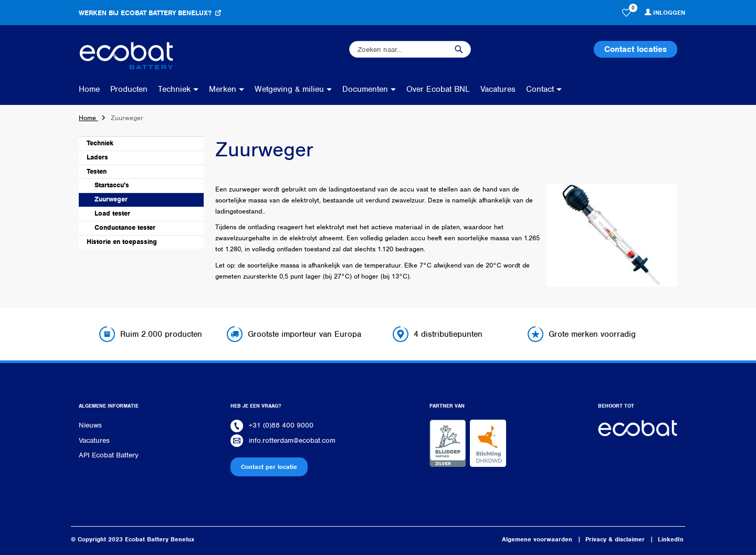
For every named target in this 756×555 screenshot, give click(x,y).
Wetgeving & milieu (289, 89)
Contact (540, 89)
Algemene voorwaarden (537, 539)
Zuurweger (111, 199)
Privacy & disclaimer (615, 539)
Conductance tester (125, 227)
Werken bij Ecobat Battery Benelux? (145, 13)
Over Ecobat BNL (438, 89)
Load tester (112, 213)
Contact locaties (636, 49)
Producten (129, 89)
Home (89, 89)
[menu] (323, 89)
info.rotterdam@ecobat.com (292, 440)
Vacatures (498, 89)
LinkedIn (671, 539)
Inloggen (669, 13)
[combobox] (410, 49)
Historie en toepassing (122, 242)
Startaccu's (112, 185)
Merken (223, 89)
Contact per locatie (269, 467)
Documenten (365, 89)
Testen (97, 171)
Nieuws (90, 425)
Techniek (174, 89)
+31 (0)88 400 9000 (281, 425)
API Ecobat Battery (109, 455)
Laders (97, 157)
